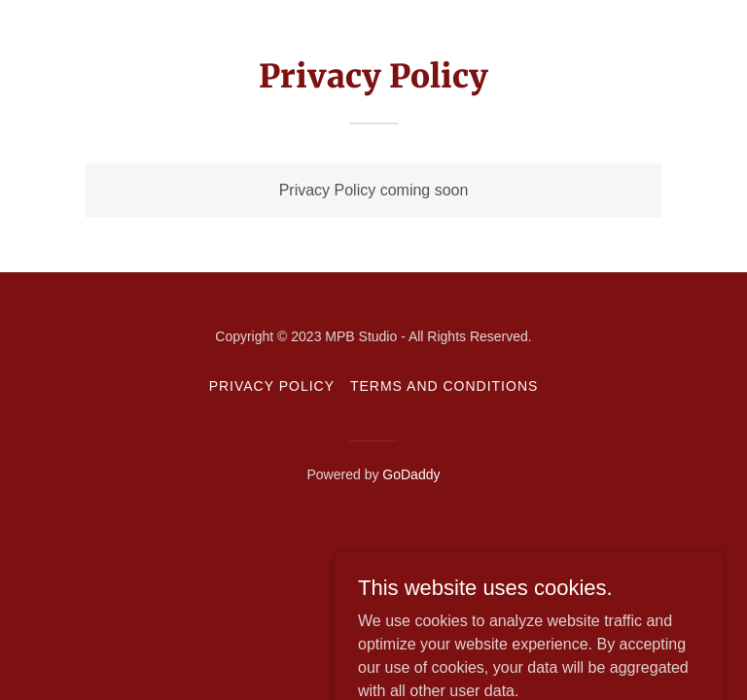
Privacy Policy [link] (272, 386)
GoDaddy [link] (411, 474)
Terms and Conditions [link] (444, 386)
